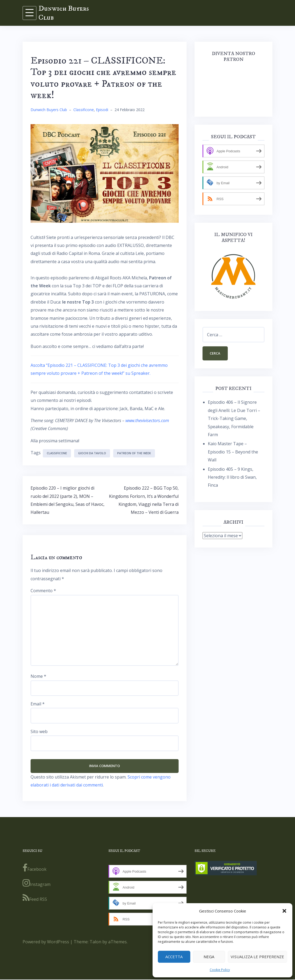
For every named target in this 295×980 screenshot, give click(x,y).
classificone (57, 453)
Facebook (35, 869)
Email (38, 704)
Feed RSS (35, 898)
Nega (209, 957)
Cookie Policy (220, 970)
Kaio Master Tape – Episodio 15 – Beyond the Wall (233, 453)
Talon (95, 943)
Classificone (84, 110)
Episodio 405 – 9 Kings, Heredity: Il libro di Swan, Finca (232, 478)
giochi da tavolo (92, 453)
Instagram (37, 884)
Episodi (102, 110)
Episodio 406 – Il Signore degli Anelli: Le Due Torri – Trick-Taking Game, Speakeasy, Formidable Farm (234, 419)
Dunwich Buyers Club (64, 13)
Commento (43, 591)
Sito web (39, 731)
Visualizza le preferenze (257, 957)
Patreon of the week (134, 453)
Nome (38, 676)
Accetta (174, 957)
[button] (284, 911)
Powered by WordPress (46, 943)
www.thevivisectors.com (147, 420)
